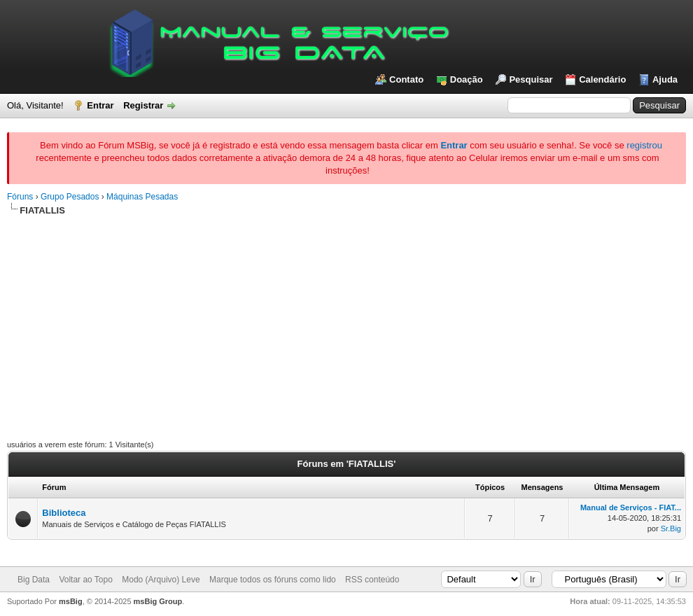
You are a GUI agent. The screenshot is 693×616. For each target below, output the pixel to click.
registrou (644, 145)
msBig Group (158, 601)
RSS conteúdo (372, 580)
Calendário (602, 79)
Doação (467, 79)
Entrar (100, 105)
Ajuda (665, 79)
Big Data (34, 580)
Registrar (143, 105)
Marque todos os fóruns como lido (273, 580)
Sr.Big (671, 528)
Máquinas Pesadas (142, 197)
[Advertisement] (346, 322)
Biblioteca (64, 513)
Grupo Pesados (70, 197)
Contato (406, 79)
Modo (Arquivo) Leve (161, 580)
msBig (71, 601)
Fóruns (20, 197)
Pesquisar (531, 79)
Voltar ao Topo (86, 580)
